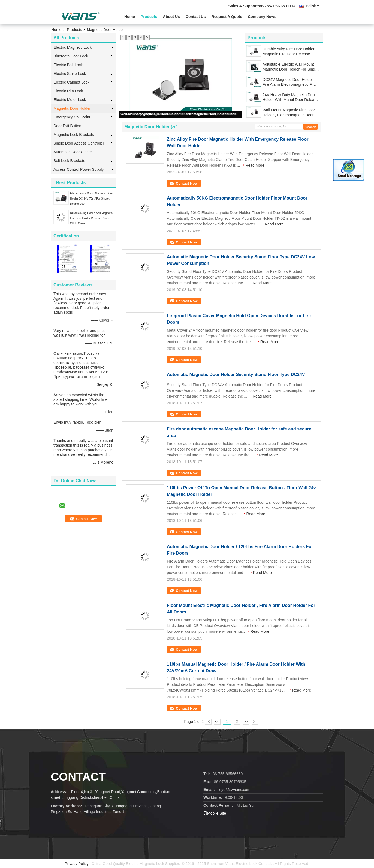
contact (78, 777)
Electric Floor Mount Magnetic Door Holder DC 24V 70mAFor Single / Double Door (91, 199)
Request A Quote (227, 17)
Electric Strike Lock (70, 74)
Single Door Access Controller (79, 143)
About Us (171, 17)
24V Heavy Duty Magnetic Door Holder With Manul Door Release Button (290, 97)
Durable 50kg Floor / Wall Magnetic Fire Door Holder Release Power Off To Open (91, 218)
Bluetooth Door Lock (71, 56)
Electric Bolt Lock (68, 65)
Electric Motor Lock (70, 100)
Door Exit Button (67, 126)
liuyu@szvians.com (234, 790)
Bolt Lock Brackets (69, 161)
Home (130, 17)
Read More (255, 165)
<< (217, 722)
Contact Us (196, 17)
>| (255, 722)
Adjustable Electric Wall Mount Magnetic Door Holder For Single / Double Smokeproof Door (290, 67)
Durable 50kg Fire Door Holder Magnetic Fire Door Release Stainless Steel (289, 52)
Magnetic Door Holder (72, 108)
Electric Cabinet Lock (71, 82)
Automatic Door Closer (73, 152)
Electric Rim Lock (68, 91)
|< (208, 722)
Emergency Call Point (72, 117)
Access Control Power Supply (79, 169)
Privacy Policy (76, 864)
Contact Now (187, 183)
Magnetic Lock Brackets (74, 135)
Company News (262, 17)
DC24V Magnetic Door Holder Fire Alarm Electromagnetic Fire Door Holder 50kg (289, 82)
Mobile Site (215, 813)
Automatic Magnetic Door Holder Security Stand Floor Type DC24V (236, 375)
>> (246, 722)
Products (149, 17)
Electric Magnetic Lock (73, 47)
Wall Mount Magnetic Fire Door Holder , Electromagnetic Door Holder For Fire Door (181, 114)
